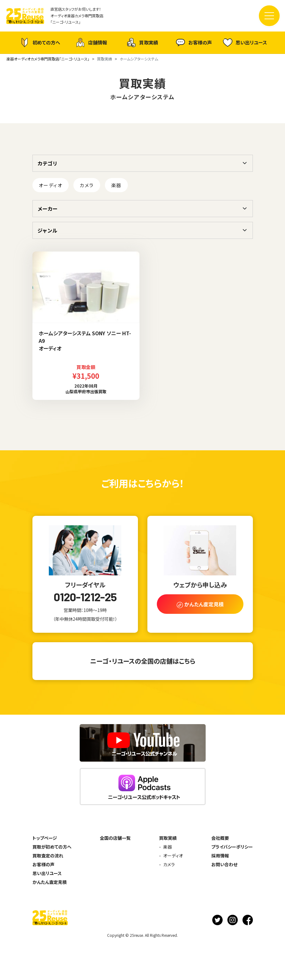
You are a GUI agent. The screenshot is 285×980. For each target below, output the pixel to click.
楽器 (116, 185)
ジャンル (47, 230)
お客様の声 (194, 43)
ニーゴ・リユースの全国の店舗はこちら (143, 661)
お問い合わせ (224, 864)
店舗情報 (91, 43)
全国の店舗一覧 (115, 838)
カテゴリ (48, 163)
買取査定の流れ (48, 856)
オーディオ (51, 185)
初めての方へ (40, 43)
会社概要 (220, 838)
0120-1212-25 (85, 597)
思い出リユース (245, 42)
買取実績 (142, 43)
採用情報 (220, 856)
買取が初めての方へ (52, 847)
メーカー (48, 209)
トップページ (45, 838)
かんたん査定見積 (50, 882)
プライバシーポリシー (232, 847)
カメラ (87, 185)
